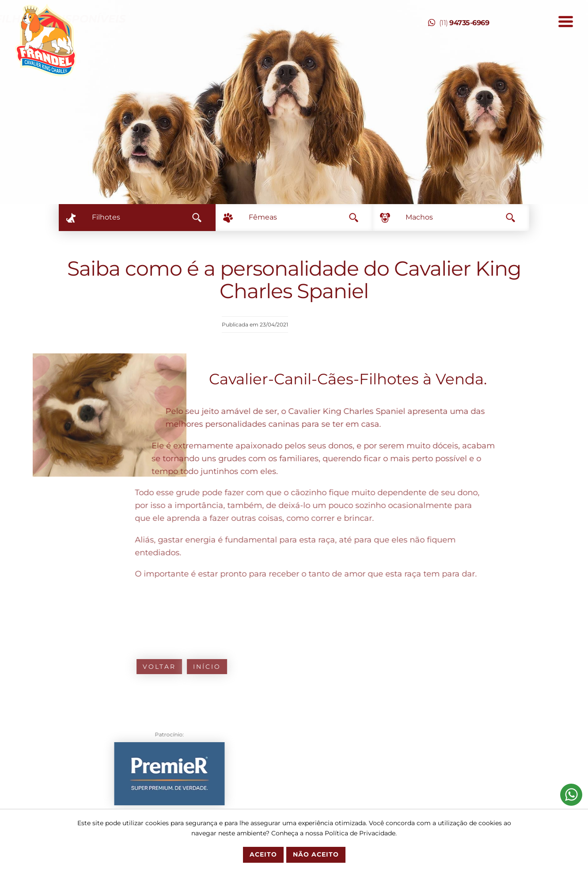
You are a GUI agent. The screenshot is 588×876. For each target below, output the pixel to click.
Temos (263, 19)
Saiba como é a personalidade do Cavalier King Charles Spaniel (294, 280)
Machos (460, 217)
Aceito (263, 854)
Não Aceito (316, 854)
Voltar (50, 667)
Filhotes (147, 217)
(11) (459, 23)
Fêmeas (303, 217)
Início (97, 667)
